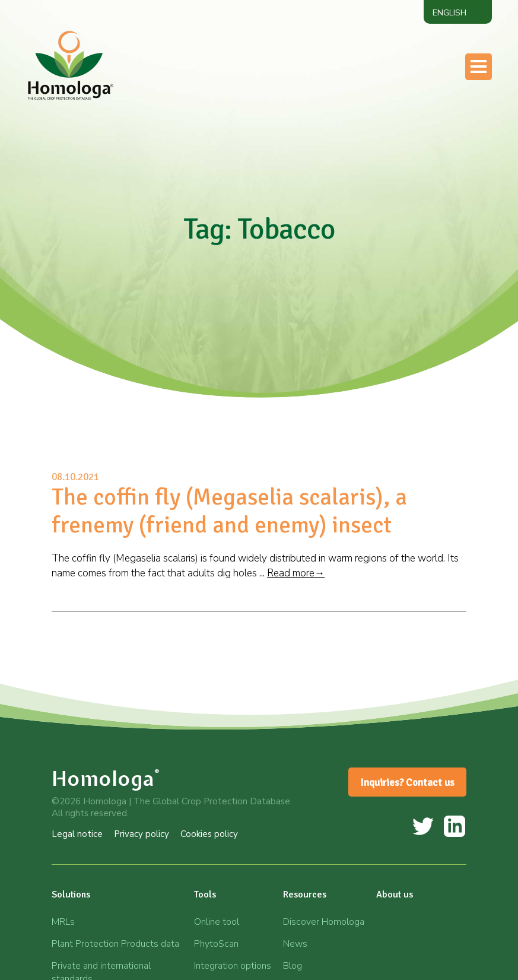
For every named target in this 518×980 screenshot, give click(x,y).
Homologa (106, 778)
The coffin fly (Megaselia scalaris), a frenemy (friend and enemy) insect (229, 511)
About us (395, 895)
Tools (205, 895)
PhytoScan (216, 944)
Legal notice (77, 834)
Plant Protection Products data (115, 944)
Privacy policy (142, 834)
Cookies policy (209, 834)
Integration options (233, 966)
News (295, 944)
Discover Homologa (324, 922)
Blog (293, 966)
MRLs (63, 922)
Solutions (71, 895)
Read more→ (296, 573)
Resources (305, 895)
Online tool (217, 922)
